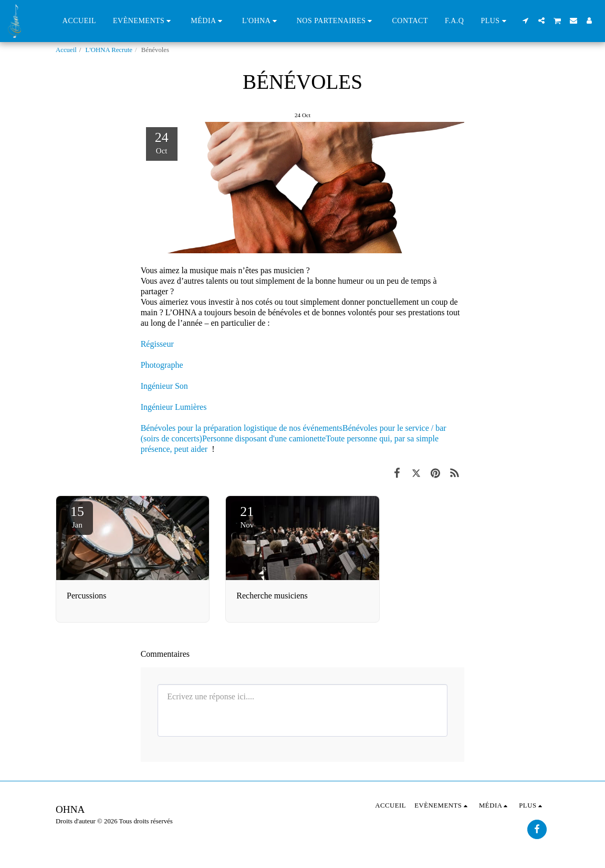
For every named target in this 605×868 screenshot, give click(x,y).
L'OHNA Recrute (109, 50)
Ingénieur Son (164, 386)
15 (77, 516)
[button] (143, 21)
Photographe (162, 365)
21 (247, 516)
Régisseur (157, 344)
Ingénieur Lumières (174, 407)
